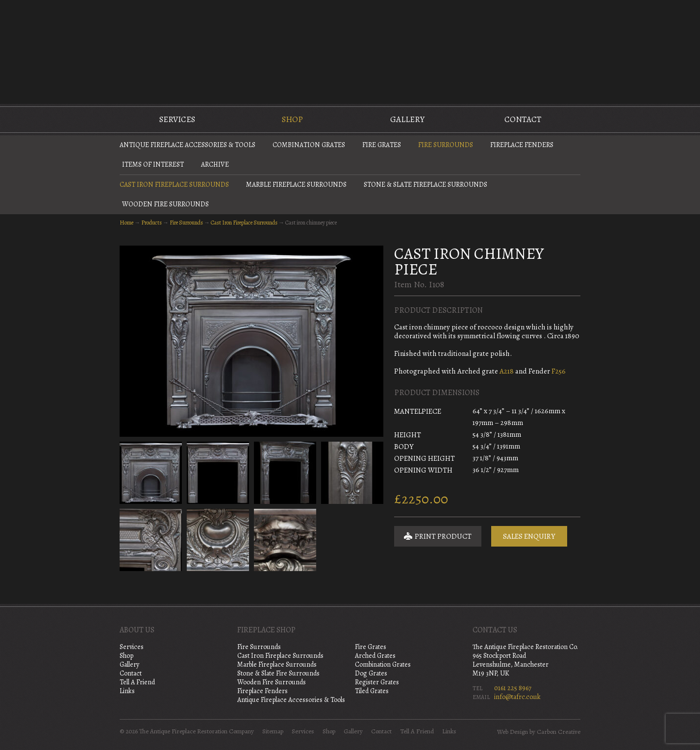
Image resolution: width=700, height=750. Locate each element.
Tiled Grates (372, 691)
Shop (292, 119)
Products (151, 223)
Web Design (512, 732)
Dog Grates (371, 673)
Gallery (407, 119)
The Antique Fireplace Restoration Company (350, 51)
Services (177, 119)
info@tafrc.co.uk (517, 697)
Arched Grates (375, 656)
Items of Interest (153, 164)
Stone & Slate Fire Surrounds (278, 673)
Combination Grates (309, 145)
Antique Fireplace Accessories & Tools (187, 145)
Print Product (438, 536)
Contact (523, 119)
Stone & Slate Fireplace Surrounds (425, 185)
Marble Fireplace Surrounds (296, 185)
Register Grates (377, 682)
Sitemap (273, 731)
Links (127, 691)
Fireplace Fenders (522, 145)
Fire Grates (382, 145)
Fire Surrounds (446, 145)
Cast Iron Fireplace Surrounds (174, 185)
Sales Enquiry (529, 536)
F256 (559, 371)
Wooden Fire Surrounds (165, 204)
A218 (507, 371)
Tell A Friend (137, 682)
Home (126, 223)
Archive (215, 164)
